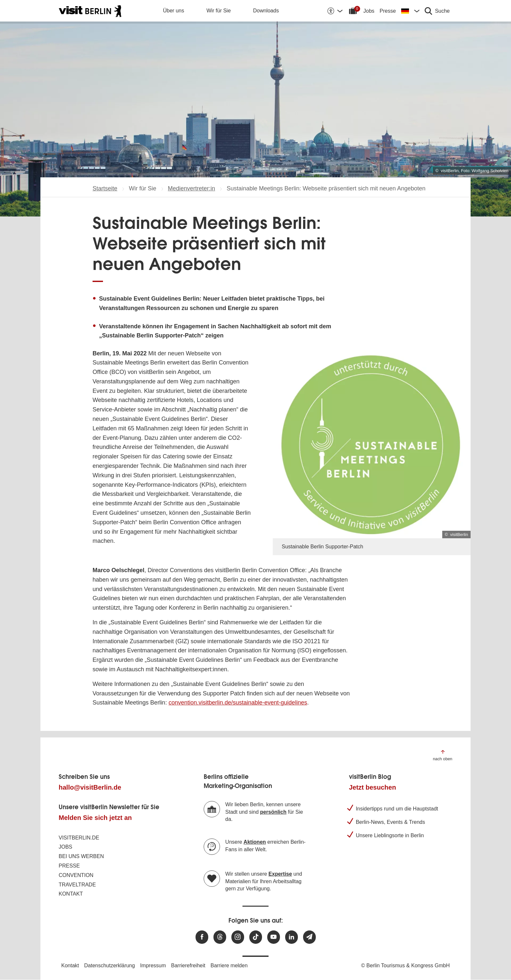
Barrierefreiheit (188, 965)
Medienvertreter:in (191, 188)
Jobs (369, 11)
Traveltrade (77, 885)
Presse (388, 11)
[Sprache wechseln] (410, 11)
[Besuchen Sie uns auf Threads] (220, 937)
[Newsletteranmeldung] (309, 937)
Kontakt (71, 894)
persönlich (273, 812)
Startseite (105, 188)
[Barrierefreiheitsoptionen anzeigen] (335, 11)
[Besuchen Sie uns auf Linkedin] (292, 937)
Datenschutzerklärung (109, 965)
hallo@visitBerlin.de (90, 787)
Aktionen (255, 842)
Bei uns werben (81, 856)
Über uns (174, 11)
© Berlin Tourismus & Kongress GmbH (405, 965)
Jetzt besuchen (372, 787)
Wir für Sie (219, 11)
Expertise (280, 874)
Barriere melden (229, 965)
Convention (76, 875)
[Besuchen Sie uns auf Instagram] (238, 937)
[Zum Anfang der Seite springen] (443, 755)
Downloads (266, 11)
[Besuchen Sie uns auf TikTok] (256, 937)
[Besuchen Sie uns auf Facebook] (202, 937)
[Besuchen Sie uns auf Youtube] (274, 937)
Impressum (153, 965)
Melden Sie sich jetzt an (95, 818)
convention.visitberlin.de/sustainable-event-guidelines (238, 703)
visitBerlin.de (79, 838)
